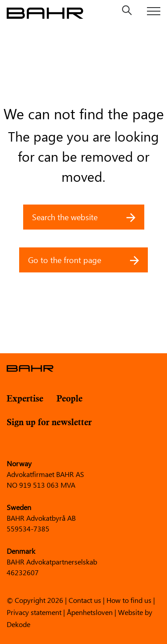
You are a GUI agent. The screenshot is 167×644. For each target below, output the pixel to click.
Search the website (84, 217)
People (69, 399)
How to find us (129, 600)
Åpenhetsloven (90, 612)
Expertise (25, 399)
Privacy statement (34, 612)
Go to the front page (83, 260)
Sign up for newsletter (49, 423)
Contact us (85, 600)
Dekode (18, 624)
